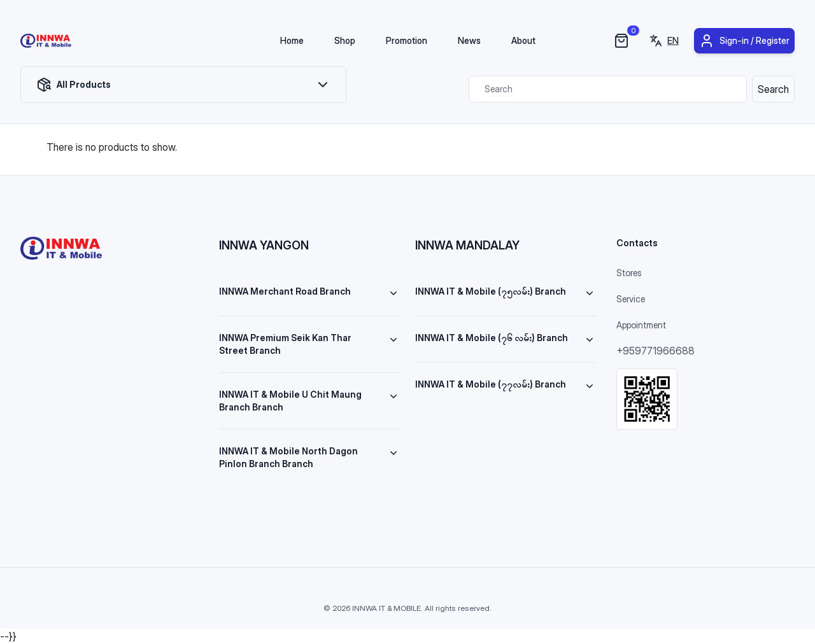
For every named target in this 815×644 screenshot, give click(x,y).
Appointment (641, 325)
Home (292, 40)
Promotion (407, 40)
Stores (629, 273)
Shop (345, 40)
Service (631, 299)
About (523, 40)
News (469, 40)
